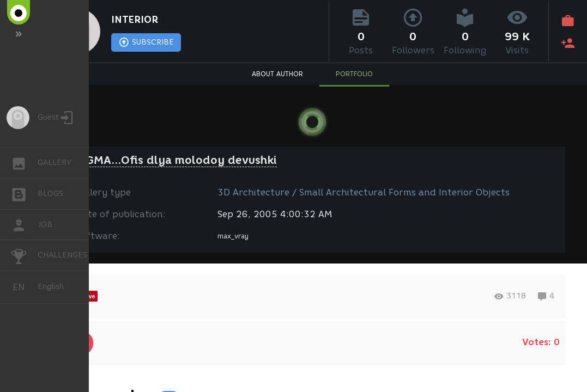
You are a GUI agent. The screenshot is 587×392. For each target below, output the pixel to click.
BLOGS (24, 193)
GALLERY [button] (24, 163)
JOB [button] (24, 225)
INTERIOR (135, 20)
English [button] (23, 287)
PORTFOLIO (354, 74)
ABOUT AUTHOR (277, 74)
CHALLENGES (24, 255)
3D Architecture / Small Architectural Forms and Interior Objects (364, 192)
